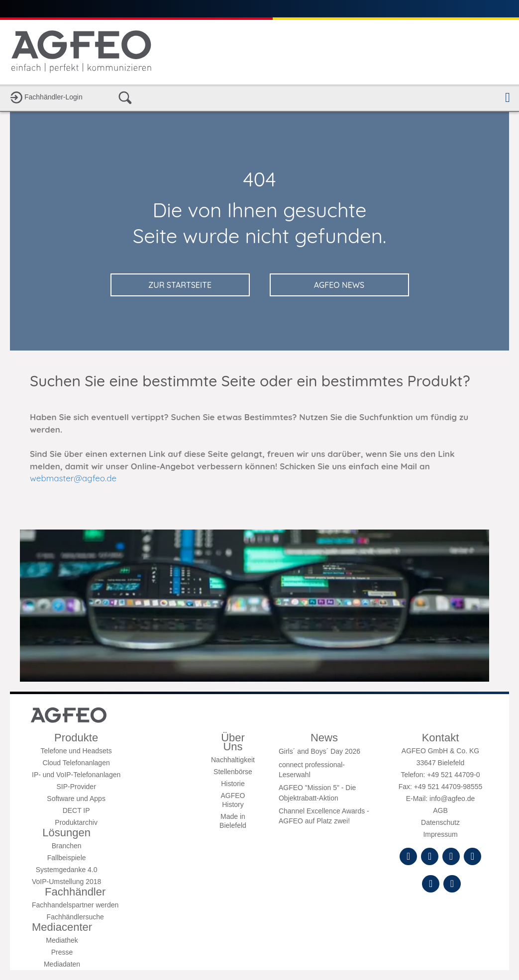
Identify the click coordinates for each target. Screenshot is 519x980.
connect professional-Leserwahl (312, 770)
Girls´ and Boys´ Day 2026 (319, 751)
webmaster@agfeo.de (73, 478)
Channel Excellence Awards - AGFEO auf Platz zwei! (324, 816)
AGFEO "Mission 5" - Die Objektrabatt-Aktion (317, 793)
